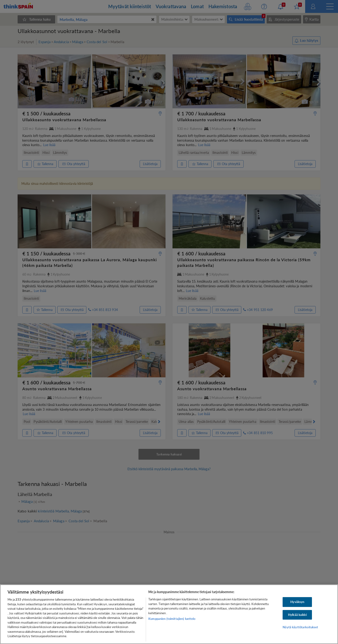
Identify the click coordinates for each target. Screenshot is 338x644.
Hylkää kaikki (297, 615)
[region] (169, 614)
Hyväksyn (297, 602)
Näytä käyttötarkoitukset (300, 627)
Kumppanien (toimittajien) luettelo (172, 619)
